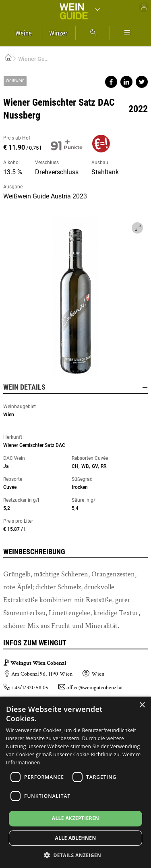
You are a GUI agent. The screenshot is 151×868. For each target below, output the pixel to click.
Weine (24, 33)
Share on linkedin (126, 82)
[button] (75, 855)
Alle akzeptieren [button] (76, 818)
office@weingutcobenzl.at (95, 688)
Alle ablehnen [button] (75, 838)
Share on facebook (111, 82)
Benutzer (144, 7)
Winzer (58, 33)
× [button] (142, 705)
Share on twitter (142, 82)
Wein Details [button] (75, 387)
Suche (93, 33)
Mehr (127, 33)
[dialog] (75, 782)
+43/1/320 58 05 (30, 688)
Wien (9, 415)
